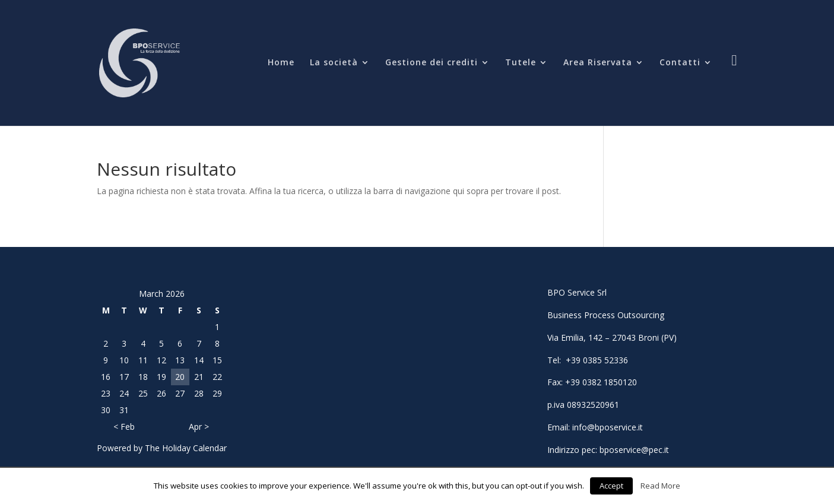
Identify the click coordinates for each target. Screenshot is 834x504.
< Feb (124, 427)
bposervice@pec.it (634, 450)
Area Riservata (598, 63)
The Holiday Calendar (186, 448)
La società (334, 63)
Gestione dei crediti (432, 63)
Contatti (680, 63)
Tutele (521, 63)
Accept (611, 486)
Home (281, 63)
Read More (660, 486)
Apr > (199, 427)
